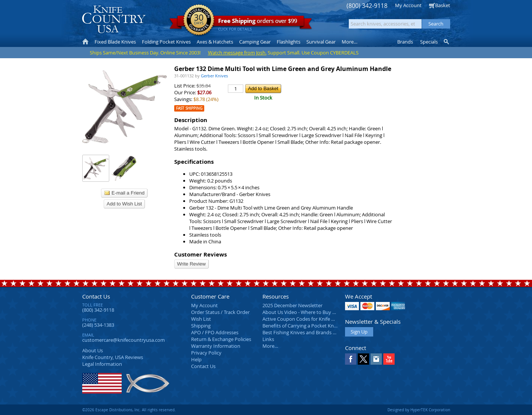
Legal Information (102, 364)
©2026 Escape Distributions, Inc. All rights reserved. (129, 410)
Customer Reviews (200, 254)
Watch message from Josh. (237, 53)
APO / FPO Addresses (215, 332)
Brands (405, 42)
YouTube (389, 359)
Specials (429, 42)
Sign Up (359, 332)
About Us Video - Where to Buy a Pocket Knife (313, 312)
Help (196, 359)
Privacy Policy (206, 353)
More (350, 42)
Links (268, 339)
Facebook (351, 359)
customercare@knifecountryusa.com (124, 340)
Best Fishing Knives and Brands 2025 (303, 332)
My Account (408, 5)
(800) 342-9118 (367, 6)
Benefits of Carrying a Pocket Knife (301, 326)
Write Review (191, 264)
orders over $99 (241, 23)
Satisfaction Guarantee (199, 20)
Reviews (113, 357)
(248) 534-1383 (98, 325)
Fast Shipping (189, 108)
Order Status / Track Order (220, 312)
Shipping (201, 326)
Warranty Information (216, 346)
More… (270, 346)
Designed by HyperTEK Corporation (419, 410)
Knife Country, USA (114, 19)
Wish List (201, 319)
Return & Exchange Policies (221, 339)
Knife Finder (447, 42)
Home (85, 42)
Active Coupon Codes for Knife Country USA (311, 319)
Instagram (376, 359)
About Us (93, 350)
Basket (443, 5)
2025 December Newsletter (292, 305)
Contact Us (96, 296)
